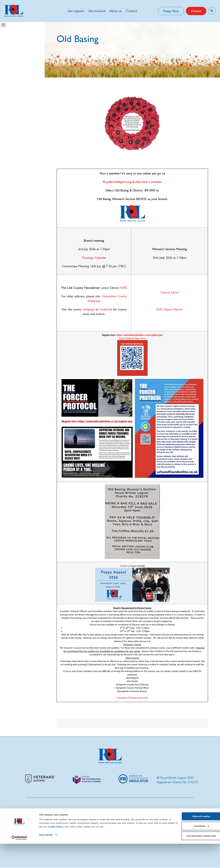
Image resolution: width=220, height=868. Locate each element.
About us (115, 11)
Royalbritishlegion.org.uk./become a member (132, 182)
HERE (123, 288)
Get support (76, 11)
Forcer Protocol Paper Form (132, 338)
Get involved (97, 11)
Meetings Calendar (94, 258)
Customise (195, 850)
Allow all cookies (195, 841)
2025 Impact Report (169, 309)
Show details (46, 859)
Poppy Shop (170, 11)
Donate (195, 11)
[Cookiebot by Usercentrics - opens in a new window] (19, 862)
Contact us (125, 566)
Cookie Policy (66, 851)
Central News (170, 292)
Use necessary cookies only (195, 860)
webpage (89, 309)
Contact (131, 11)
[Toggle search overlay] (211, 11)
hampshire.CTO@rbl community (132, 698)
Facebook (106, 309)
